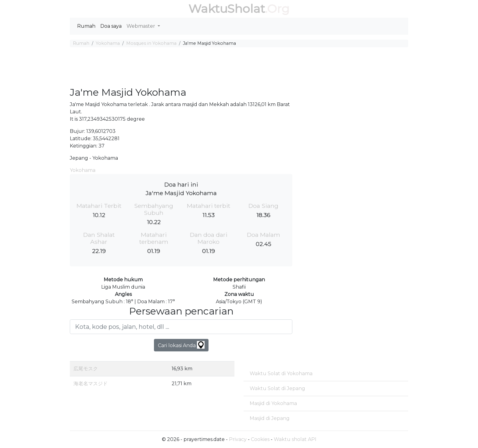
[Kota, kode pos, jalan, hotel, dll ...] (181, 327)
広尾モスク (86, 369)
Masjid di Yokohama (273, 403)
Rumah (86, 26)
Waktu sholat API (295, 439)
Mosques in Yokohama (151, 43)
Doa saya (111, 26)
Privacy (238, 439)
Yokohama (108, 43)
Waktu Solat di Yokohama (281, 373)
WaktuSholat (227, 9)
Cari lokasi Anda (181, 345)
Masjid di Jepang (270, 418)
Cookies (260, 439)
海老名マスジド (91, 384)
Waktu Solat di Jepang (277, 388)
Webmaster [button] (141, 26)
